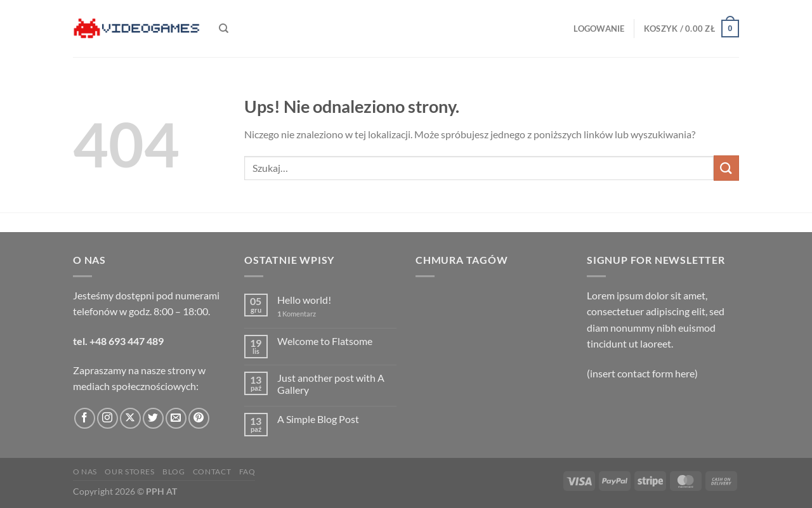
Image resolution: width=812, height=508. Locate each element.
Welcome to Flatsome (325, 341)
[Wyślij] (726, 168)
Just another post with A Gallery (331, 384)
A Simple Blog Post (318, 419)
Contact (212, 472)
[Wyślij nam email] (176, 418)
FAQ (247, 472)
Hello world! (304, 300)
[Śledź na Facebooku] (85, 418)
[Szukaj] (224, 29)
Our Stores (129, 472)
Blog (174, 472)
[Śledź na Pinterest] (199, 418)
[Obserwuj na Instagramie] (108, 418)
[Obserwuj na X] (130, 418)
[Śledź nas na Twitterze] (153, 418)
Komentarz (297, 314)
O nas (85, 472)
